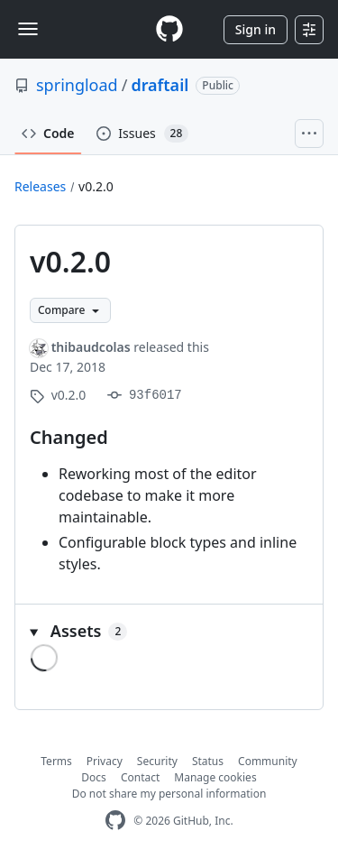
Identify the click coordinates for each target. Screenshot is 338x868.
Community (268, 761)
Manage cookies (215, 777)
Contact (140, 777)
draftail (160, 85)
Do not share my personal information (169, 794)
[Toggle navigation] (28, 29)
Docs (94, 777)
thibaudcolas (91, 347)
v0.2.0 (96, 186)
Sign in (256, 29)
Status (208, 761)
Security (157, 761)
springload (77, 85)
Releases (40, 186)
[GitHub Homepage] (115, 821)
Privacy (105, 761)
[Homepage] (169, 29)
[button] (169, 631)
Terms (56, 761)
